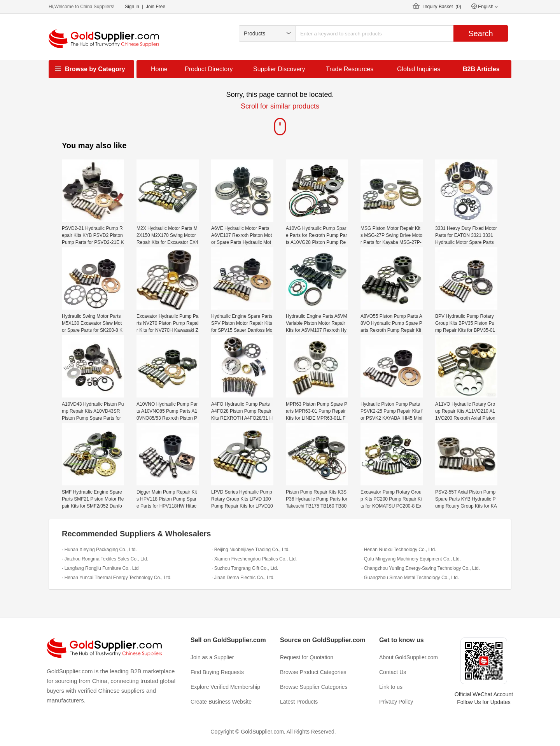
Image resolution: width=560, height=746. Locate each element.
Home (159, 69)
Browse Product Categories (313, 672)
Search (480, 33)
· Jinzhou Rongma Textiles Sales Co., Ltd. (105, 559)
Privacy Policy (396, 702)
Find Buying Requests (217, 672)
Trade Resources (350, 69)
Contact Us (393, 672)
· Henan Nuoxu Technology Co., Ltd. (399, 550)
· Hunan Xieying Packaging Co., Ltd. (99, 550)
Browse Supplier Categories (314, 687)
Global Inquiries (419, 69)
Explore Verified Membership (225, 687)
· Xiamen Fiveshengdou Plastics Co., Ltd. (254, 559)
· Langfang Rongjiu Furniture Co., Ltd (100, 568)
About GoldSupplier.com (409, 657)
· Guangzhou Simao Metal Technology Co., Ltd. (410, 578)
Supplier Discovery (279, 69)
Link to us (391, 687)
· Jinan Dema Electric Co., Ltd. (243, 578)
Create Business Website (221, 702)
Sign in (132, 7)
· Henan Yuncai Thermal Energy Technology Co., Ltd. (117, 578)
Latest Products (299, 702)
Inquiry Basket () (442, 7)
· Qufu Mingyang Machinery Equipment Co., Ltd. (411, 559)
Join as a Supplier (212, 657)
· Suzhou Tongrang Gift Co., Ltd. (245, 568)
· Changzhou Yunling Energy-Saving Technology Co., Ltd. (421, 568)
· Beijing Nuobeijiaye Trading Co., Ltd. (251, 550)
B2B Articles (481, 69)
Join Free (156, 7)
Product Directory (209, 69)
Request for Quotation (307, 657)
